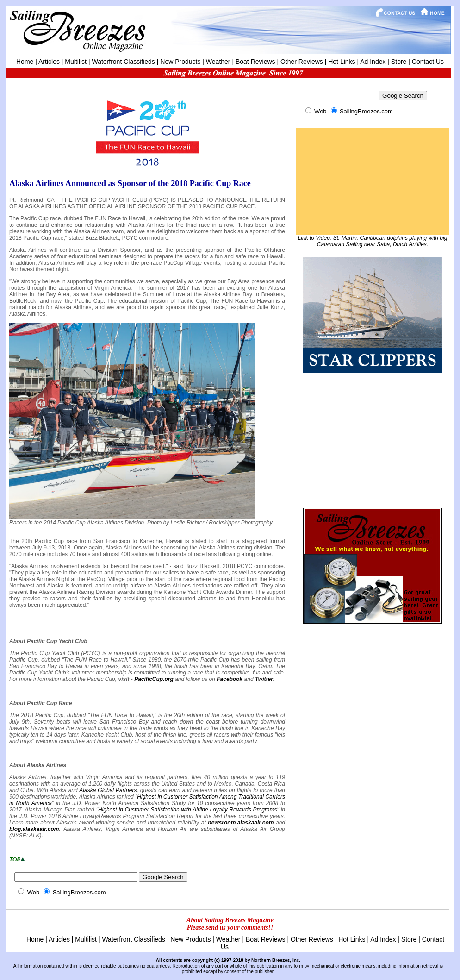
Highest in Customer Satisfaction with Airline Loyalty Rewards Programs (188, 810)
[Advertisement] (373, 439)
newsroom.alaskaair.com (241, 823)
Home (25, 62)
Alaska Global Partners (108, 790)
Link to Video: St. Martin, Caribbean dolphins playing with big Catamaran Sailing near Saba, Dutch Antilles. (373, 241)
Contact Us (428, 62)
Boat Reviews (255, 62)
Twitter (264, 679)
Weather (218, 62)
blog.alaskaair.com (34, 829)
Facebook (230, 679)
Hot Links (342, 62)
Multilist (76, 62)
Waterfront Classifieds (123, 62)
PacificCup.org (154, 679)
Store (399, 62)
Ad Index (373, 62)
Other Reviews (302, 62)
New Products (180, 62)
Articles (49, 62)
